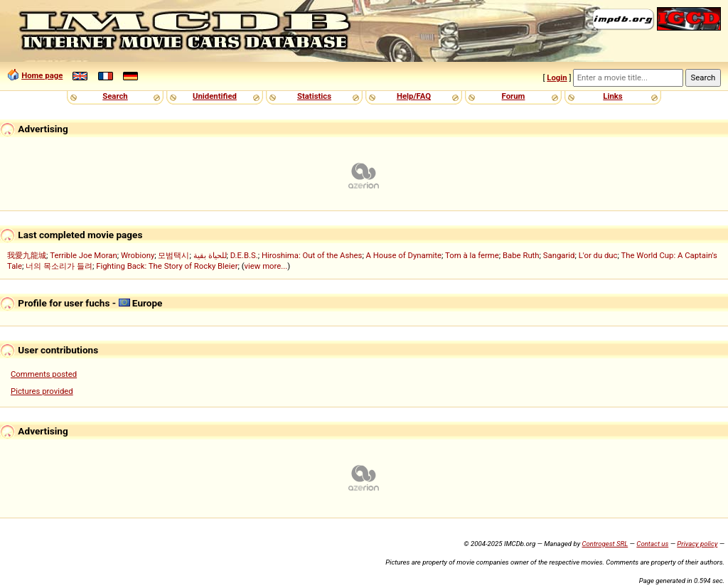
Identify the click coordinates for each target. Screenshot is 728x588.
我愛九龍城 (27, 255)
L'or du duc (598, 255)
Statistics (314, 96)
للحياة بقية (210, 255)
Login (557, 77)
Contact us (652, 544)
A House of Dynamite (404, 255)
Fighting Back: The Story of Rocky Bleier (167, 266)
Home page (42, 75)
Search (115, 96)
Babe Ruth (521, 255)
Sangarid (559, 255)
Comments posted (44, 374)
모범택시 (173, 255)
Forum (514, 96)
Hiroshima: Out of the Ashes (312, 255)
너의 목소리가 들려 (59, 266)
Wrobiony (138, 255)
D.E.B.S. (244, 255)
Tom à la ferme (472, 255)
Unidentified (215, 96)
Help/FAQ (414, 96)
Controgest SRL (605, 544)
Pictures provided (42, 391)
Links (612, 96)
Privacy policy (697, 544)
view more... (266, 266)
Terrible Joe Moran (84, 255)
